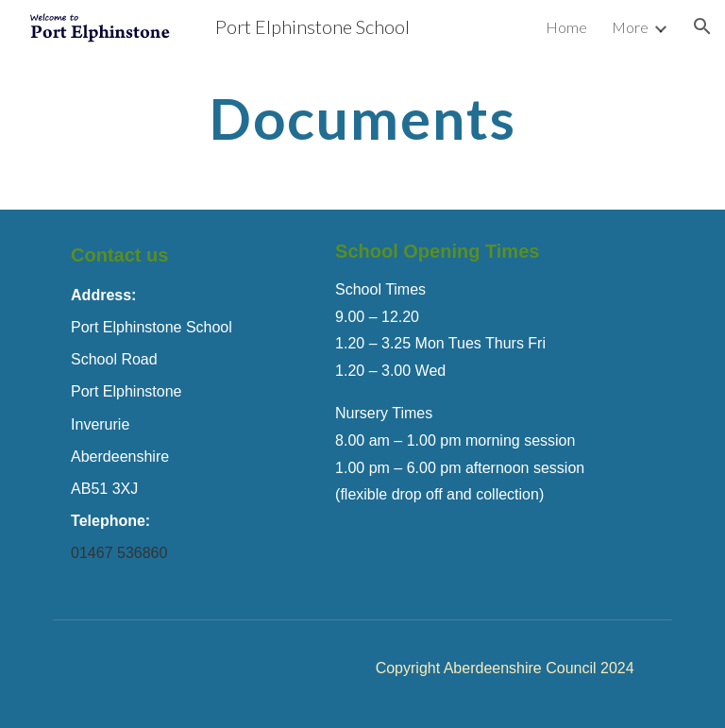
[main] (362, 118)
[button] (702, 26)
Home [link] (566, 27)
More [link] (630, 27)
